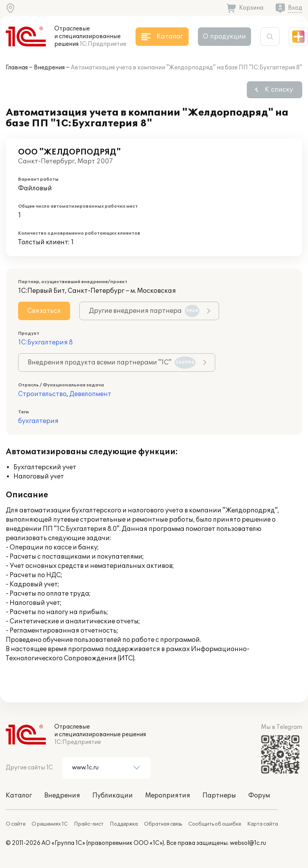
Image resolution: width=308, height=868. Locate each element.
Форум (259, 796)
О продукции (224, 37)
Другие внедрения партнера (144, 311)
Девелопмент (90, 394)
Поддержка (124, 824)
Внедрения (49, 68)
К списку (279, 90)
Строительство (42, 394)
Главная (17, 68)
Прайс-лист (89, 824)
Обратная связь (163, 824)
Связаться (44, 311)
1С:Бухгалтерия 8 (45, 342)
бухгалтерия (38, 421)
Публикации (113, 796)
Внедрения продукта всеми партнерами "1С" (112, 363)
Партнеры (219, 796)
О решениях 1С (50, 824)
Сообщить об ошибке (215, 824)
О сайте (16, 824)
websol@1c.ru (248, 843)
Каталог (19, 796)
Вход (295, 8)
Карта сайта (263, 824)
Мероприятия (168, 796)
